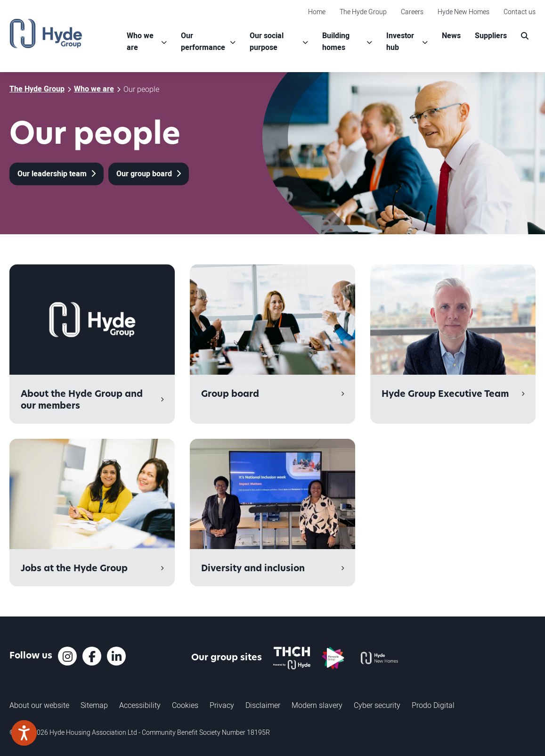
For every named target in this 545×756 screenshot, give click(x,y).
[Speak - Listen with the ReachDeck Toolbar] (24, 733)
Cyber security (377, 705)
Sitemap (94, 705)
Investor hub (400, 42)
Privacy (222, 705)
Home (317, 12)
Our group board (145, 174)
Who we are (140, 42)
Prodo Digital (433, 705)
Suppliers (491, 36)
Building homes (336, 42)
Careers (412, 12)
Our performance (203, 42)
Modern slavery (317, 705)
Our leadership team (53, 174)
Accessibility (140, 705)
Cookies (185, 705)
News (451, 36)
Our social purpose (267, 42)
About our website (39, 705)
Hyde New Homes (464, 12)
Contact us (520, 12)
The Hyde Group (363, 12)
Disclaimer (263, 705)
